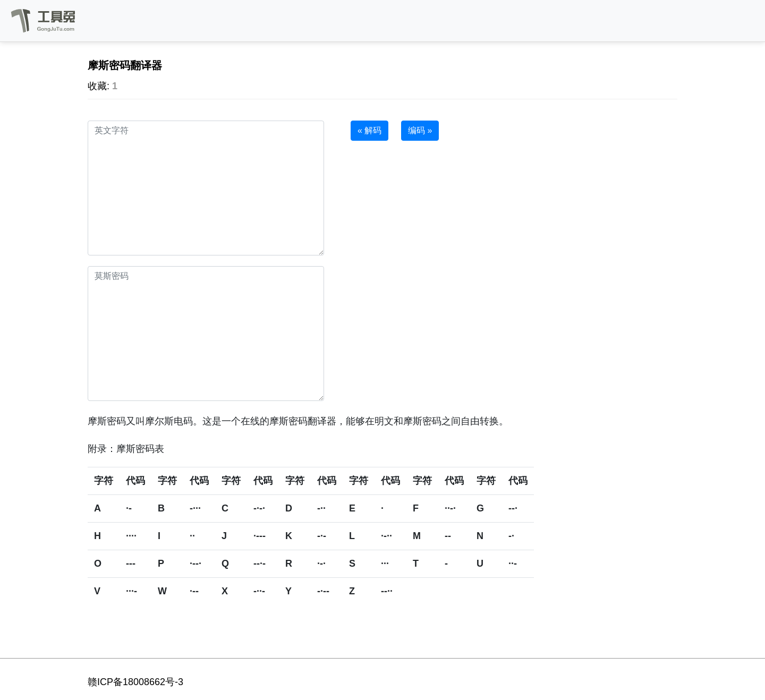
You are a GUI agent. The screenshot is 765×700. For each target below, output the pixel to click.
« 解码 (369, 130)
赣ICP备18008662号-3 (135, 682)
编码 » (420, 130)
